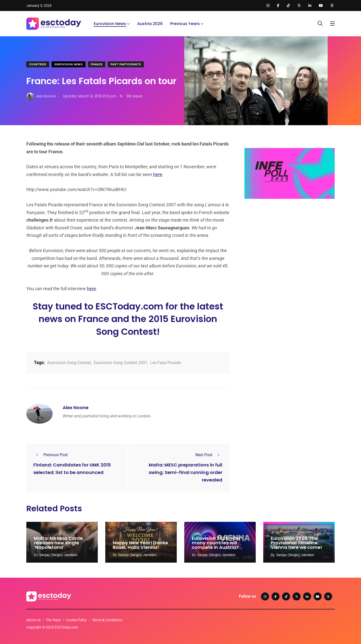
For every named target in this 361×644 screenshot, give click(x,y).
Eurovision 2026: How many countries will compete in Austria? (216, 543)
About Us (33, 620)
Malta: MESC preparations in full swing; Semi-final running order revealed (186, 472)
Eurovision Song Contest (69, 363)
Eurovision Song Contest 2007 (120, 363)
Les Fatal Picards (165, 363)
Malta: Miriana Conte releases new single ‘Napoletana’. (58, 543)
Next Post (209, 455)
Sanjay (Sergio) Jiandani (58, 555)
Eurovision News (110, 24)
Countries (38, 64)
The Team (53, 620)
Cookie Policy (76, 620)
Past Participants (126, 64)
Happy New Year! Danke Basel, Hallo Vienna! (140, 545)
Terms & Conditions (107, 620)
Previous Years (185, 24)
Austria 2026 (150, 24)
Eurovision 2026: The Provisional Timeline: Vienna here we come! (296, 543)
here (158, 174)
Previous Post (51, 455)
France (97, 64)
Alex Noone (76, 408)
